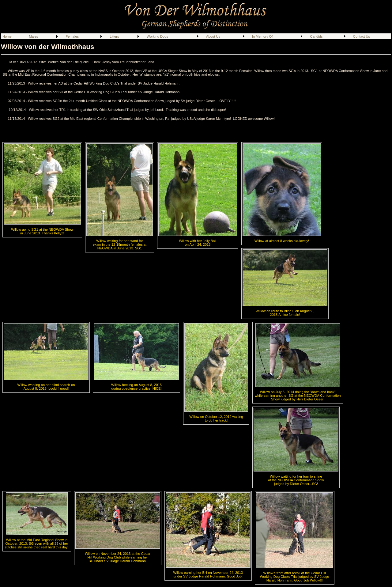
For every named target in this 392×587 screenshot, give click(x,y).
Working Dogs (157, 36)
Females (72, 36)
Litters (114, 36)
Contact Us (362, 36)
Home (7, 36)
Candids (316, 36)
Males (34, 36)
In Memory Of (262, 36)
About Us (213, 36)
